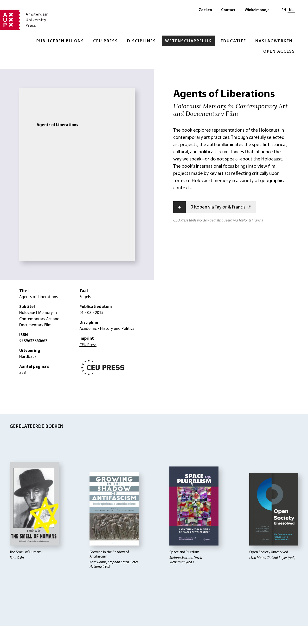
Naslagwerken (274, 41)
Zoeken (205, 10)
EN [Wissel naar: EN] (284, 10)
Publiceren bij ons (60, 41)
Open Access (279, 52)
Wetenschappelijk (188, 41)
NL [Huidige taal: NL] (291, 10)
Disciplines (141, 41)
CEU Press (106, 41)
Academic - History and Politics (107, 329)
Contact (228, 10)
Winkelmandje (257, 10)
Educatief (233, 41)
